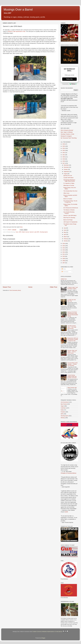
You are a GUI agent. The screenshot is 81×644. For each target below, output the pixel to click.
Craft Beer (63, 408)
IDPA (20, 232)
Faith (62, 410)
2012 (64, 252)
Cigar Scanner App (72, 387)
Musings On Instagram (66, 136)
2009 (64, 259)
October (66, 169)
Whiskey (63, 418)
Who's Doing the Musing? (67, 130)
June (65, 230)
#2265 (66, 512)
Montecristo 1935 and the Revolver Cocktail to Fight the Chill (73, 339)
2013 (64, 250)
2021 (64, 155)
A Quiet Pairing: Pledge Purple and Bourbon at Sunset (72, 376)
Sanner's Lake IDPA (34, 232)
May (65, 232)
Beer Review (64, 404)
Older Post (54, 287)
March (65, 237)
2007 (64, 263)
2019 (64, 159)
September (67, 172)
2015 (64, 246)
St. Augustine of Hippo (69, 183)
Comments (65, 272)
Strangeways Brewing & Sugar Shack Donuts (69, 180)
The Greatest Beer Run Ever (70, 191)
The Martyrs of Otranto (69, 210)
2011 (64, 254)
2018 (64, 161)
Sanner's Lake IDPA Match (70, 215)
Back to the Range (68, 220)
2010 (64, 256)
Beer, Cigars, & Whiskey (67, 132)
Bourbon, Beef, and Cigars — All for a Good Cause (72, 352)
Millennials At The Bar (69, 185)
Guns (17, 232)
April (65, 234)
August (66, 174)
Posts (64, 269)
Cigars (62, 406)
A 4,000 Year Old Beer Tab (71, 300)
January (66, 241)
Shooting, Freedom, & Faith (67, 134)
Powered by (69, 84)
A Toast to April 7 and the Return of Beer (73, 288)
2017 (64, 163)
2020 (64, 157)
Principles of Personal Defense (68, 473)
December (66, 165)
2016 (64, 244)
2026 (64, 144)
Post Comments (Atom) (15, 290)
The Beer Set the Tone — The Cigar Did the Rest (72, 327)
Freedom (63, 412)
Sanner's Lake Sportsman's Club (17, 31)
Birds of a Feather (68, 199)
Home (30, 287)
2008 (64, 261)
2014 (64, 248)
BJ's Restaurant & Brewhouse (71, 208)
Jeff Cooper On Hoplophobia (70, 222)
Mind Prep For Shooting (69, 218)
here (21, 227)
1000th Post (64, 279)
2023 (64, 150)
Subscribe (69, 79)
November (66, 167)
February (66, 239)
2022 (64, 153)
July (65, 228)
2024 (64, 148)
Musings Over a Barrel (18, 10)
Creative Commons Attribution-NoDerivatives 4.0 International (50, 631)
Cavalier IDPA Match (69, 178)
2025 (64, 146)
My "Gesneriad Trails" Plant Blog (69, 138)
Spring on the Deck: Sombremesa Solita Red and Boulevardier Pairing (73, 314)
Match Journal (25, 232)
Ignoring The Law (68, 176)
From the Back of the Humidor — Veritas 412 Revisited (72, 364)
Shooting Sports (44, 232)
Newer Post (7, 287)
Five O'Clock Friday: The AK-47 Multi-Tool (71, 202)
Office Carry (66, 193)
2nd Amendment (65, 402)
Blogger (43, 638)
